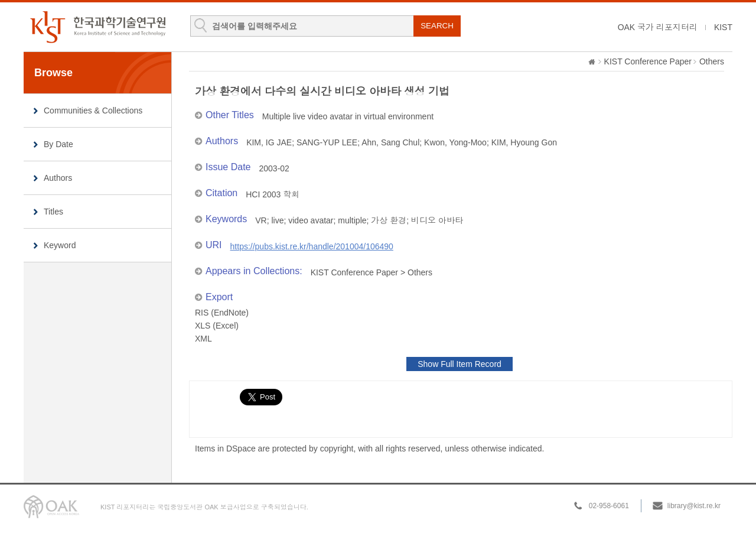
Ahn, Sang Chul (390, 142)
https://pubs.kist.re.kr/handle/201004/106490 (312, 246)
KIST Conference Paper (648, 61)
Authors (58, 178)
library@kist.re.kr (694, 506)
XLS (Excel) (217, 326)
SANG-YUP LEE (327, 142)
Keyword (60, 245)
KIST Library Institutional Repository (97, 27)
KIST (723, 27)
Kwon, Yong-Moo (455, 142)
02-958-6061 (609, 506)
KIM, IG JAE (269, 142)
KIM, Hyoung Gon (524, 142)
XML (203, 339)
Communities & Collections (93, 110)
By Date (58, 144)
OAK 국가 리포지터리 (658, 27)
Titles (53, 212)
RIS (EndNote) (222, 313)
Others (712, 61)
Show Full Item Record (460, 364)
